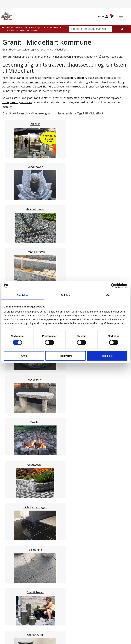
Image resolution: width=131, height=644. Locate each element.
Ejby (122, 82)
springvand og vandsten (40, 82)
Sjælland (14, 401)
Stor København (19, 405)
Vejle (12, 378)
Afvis (24, 356)
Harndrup (49, 87)
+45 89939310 (68, 631)
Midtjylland (16, 393)
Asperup (26, 87)
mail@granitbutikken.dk (68, 624)
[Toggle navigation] (121, 16)
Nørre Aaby (77, 87)
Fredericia (15, 370)
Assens (15, 87)
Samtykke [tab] (23, 295)
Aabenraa (15, 366)
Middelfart (63, 87)
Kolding (14, 374)
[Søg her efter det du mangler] (121, 29)
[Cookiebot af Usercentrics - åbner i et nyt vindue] (113, 286)
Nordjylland (16, 397)
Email (50, 462)
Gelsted (37, 87)
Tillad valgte (65, 356)
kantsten (116, 65)
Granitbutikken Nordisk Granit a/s (66, 607)
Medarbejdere (66, 548)
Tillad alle (107, 356)
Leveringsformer (67, 552)
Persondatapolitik (69, 587)
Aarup (6, 87)
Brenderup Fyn (95, 87)
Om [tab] (108, 295)
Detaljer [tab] (66, 295)
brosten (81, 78)
